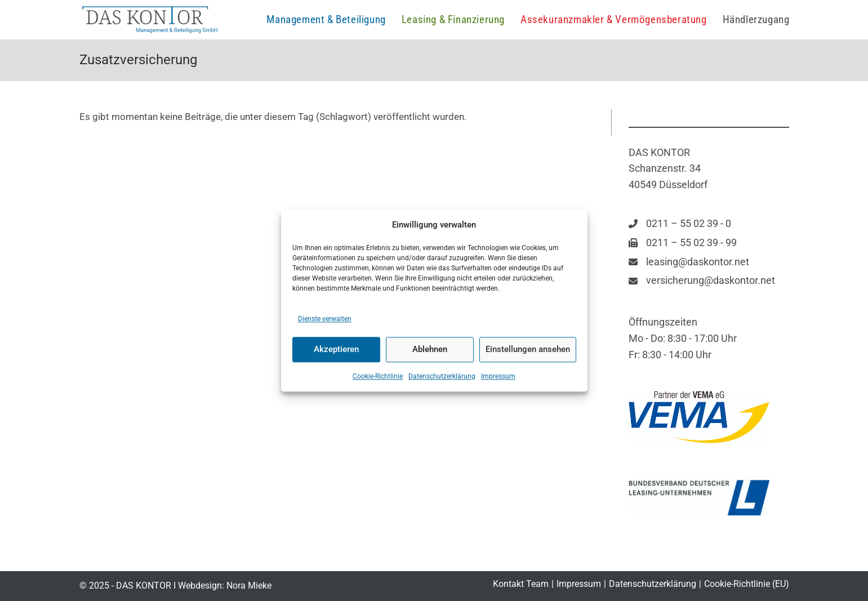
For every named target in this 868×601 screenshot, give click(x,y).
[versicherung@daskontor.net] (702, 281)
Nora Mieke (249, 586)
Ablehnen (430, 350)
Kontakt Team (521, 584)
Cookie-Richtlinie (378, 376)
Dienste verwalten (325, 319)
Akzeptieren (336, 350)
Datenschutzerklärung (442, 376)
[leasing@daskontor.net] (689, 262)
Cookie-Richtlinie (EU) (747, 584)
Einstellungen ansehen (528, 350)
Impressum (498, 376)
